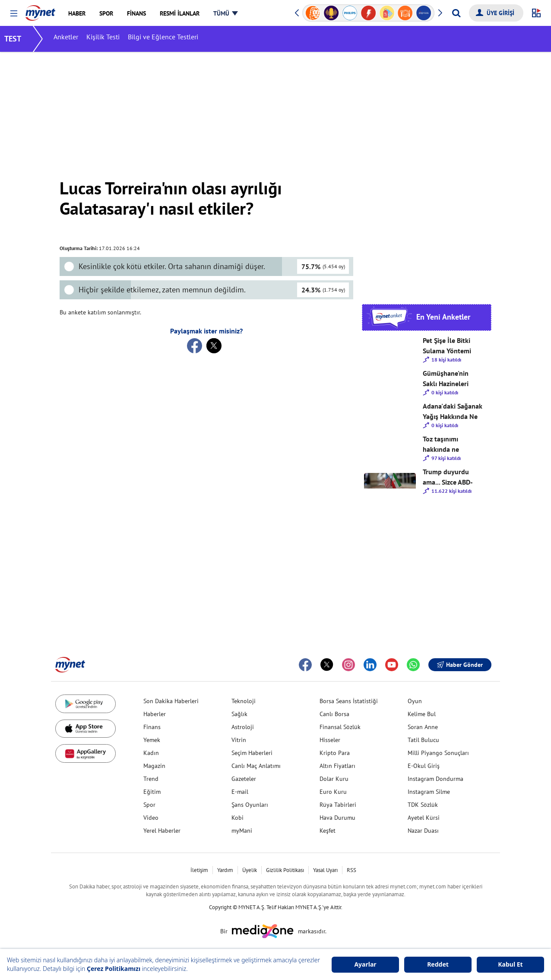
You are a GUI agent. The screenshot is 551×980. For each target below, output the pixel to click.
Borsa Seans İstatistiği (349, 701)
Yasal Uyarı (325, 870)
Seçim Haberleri (252, 753)
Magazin (154, 766)
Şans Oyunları (250, 805)
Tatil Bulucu (423, 740)
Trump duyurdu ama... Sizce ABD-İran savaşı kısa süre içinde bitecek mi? (451, 477)
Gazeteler (244, 779)
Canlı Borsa (334, 714)
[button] (14, 14)
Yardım (225, 870)
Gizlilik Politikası (285, 870)
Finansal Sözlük (340, 727)
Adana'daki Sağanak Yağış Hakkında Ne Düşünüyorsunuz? (453, 412)
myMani (242, 831)
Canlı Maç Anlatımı (256, 766)
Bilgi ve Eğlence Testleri (169, 39)
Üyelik (250, 870)
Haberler (155, 714)
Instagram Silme (429, 792)
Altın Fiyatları (337, 766)
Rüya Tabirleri (338, 805)
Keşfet (328, 831)
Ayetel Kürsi (424, 818)
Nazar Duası (423, 831)
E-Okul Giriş (424, 766)
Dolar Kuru (334, 779)
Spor (149, 805)
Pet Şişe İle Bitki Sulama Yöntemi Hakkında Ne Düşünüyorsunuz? (450, 346)
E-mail (240, 792)
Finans (152, 727)
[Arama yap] (456, 13)
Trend (151, 779)
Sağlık (239, 714)
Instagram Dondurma (435, 779)
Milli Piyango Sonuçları (438, 753)
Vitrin (239, 740)
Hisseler (330, 740)
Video (151, 818)
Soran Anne (423, 727)
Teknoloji (244, 701)
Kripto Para (335, 753)
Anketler (72, 39)
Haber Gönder (460, 665)
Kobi (237, 818)
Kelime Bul (422, 714)
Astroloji (243, 727)
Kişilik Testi (109, 39)
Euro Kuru (333, 792)
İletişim (199, 870)
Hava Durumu (337, 818)
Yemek (152, 740)
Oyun (415, 701)
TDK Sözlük (423, 805)
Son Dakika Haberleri (171, 701)
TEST (19, 39)
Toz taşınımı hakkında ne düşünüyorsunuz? (449, 444)
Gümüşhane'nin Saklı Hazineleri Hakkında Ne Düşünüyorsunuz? (450, 379)
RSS (351, 870)
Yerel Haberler (162, 831)
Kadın (151, 753)
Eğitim (152, 792)
